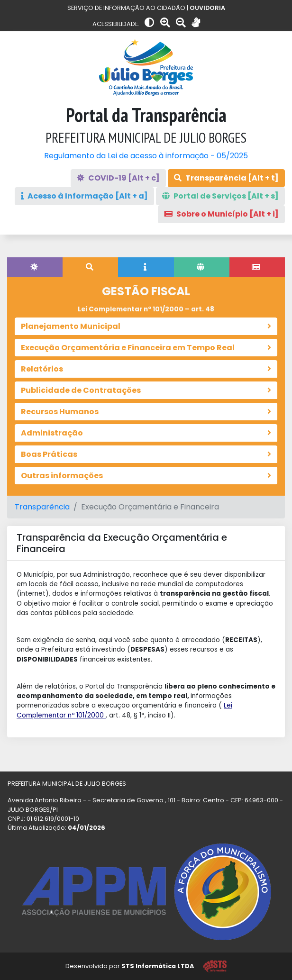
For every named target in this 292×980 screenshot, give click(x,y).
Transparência (42, 507)
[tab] (35, 267)
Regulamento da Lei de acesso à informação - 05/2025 (146, 156)
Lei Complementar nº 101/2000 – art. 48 (146, 309)
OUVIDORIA (207, 8)
